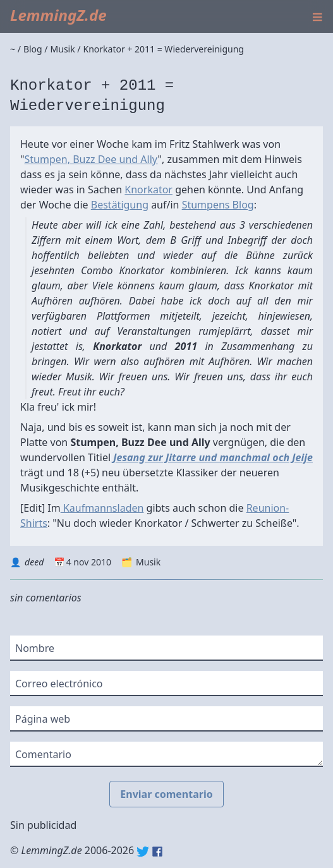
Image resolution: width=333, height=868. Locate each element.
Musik (148, 562)
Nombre (35, 648)
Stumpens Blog (218, 205)
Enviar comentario (166, 794)
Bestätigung (120, 205)
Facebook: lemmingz (157, 852)
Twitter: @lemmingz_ (143, 852)
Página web (43, 719)
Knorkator (148, 190)
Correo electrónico (59, 684)
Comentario (43, 754)
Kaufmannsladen (102, 508)
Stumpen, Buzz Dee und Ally (91, 159)
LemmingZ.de (58, 15)
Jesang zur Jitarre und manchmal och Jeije (213, 457)
